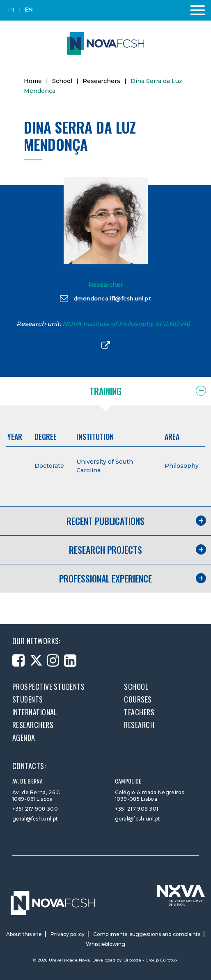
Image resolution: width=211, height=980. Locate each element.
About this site (24, 934)
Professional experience (105, 578)
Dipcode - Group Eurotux (151, 960)
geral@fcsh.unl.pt (35, 819)
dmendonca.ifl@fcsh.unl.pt (105, 298)
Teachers (139, 712)
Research (139, 725)
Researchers (101, 81)
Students (28, 699)
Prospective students (48, 686)
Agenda (24, 737)
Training (105, 391)
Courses (138, 699)
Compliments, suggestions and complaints (147, 934)
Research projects (105, 550)
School (62, 81)
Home (33, 81)
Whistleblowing (105, 944)
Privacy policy (68, 934)
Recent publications (105, 521)
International (35, 712)
